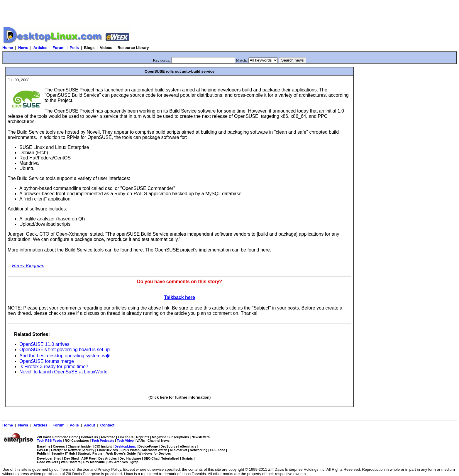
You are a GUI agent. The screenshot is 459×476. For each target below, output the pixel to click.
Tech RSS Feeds (49, 441)
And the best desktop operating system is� (65, 356)
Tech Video (125, 441)
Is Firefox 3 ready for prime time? (54, 367)
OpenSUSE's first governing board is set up (65, 350)
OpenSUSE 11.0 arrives (44, 344)
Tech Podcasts (103, 441)
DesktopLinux (125, 446)
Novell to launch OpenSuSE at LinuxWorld (63, 372)
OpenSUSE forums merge (47, 361)
